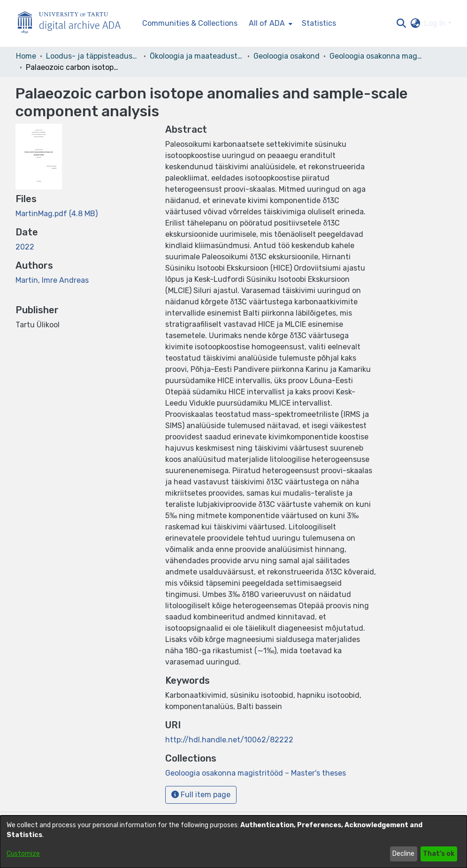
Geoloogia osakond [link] (287, 56)
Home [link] (26, 56)
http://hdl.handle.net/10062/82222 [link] (229, 740)
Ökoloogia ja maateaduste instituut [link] (197, 56)
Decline (403, 854)
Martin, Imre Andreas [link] (52, 280)
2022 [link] (25, 247)
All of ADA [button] (267, 23)
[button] (402, 23)
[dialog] (233, 842)
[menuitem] (270, 23)
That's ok (439, 854)
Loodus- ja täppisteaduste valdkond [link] (93, 56)
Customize (23, 854)
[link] (57, 214)
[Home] (74, 24)
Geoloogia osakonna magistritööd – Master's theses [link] (376, 56)
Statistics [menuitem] (319, 23)
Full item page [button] (201, 795)
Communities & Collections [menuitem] (190, 23)
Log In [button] (436, 23)
